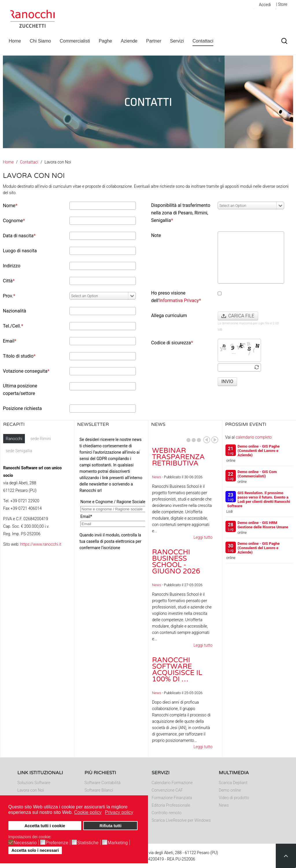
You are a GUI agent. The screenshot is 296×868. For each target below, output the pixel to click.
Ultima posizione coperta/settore (20, 390)
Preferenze (57, 843)
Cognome (14, 221)
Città (9, 281)
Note (156, 235)
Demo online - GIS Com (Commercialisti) (257, 474)
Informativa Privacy (179, 300)
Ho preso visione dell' (176, 297)
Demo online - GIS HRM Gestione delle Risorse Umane (263, 525)
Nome (10, 206)
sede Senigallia (19, 451)
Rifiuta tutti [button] (110, 826)
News (157, 477)
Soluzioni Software (34, 783)
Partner (154, 41)
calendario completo (254, 437)
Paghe (105, 41)
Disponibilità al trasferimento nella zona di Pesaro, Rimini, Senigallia (181, 213)
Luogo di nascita (20, 251)
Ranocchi (14, 439)
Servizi (177, 41)
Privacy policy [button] (119, 812)
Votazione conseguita (26, 371)
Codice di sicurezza (172, 343)
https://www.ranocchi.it (41, 544)
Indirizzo (12, 266)
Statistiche (88, 843)
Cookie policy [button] (88, 812)
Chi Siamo (40, 41)
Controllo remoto (167, 813)
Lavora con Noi (31, 790)
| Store (282, 4)
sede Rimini (41, 439)
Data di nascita (19, 236)
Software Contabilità (102, 783)
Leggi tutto (203, 537)
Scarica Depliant (233, 783)
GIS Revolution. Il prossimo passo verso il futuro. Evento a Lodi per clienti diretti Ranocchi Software (259, 499)
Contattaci (203, 41)
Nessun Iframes (111, 492)
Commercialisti (75, 41)
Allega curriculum (169, 316)
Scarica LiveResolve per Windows (181, 820)
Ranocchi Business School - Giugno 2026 (176, 562)
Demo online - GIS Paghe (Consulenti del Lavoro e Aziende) (259, 451)
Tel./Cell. (13, 326)
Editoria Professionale (171, 805)
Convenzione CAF (167, 790)
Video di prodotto (234, 798)
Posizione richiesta (22, 408)
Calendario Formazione (172, 783)
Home (15, 41)
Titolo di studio (19, 356)
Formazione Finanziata (172, 798)
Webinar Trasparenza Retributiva (178, 457)
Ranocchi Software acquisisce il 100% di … (177, 670)
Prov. (9, 296)
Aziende (129, 41)
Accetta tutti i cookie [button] (45, 826)
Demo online (230, 790)
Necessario (25, 843)
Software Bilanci (99, 790)
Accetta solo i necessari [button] (35, 850)
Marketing (118, 843)
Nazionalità (14, 311)
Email (10, 341)
